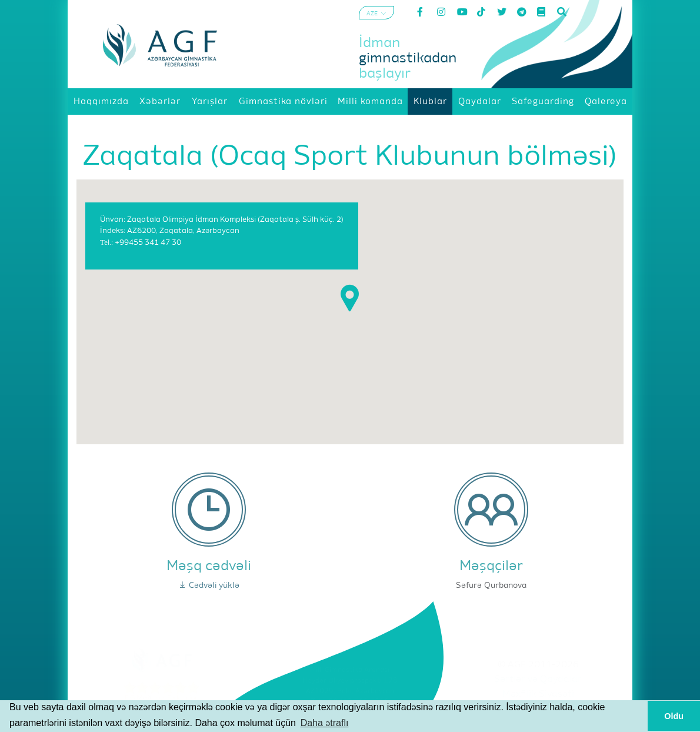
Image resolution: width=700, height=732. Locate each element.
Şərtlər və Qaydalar (538, 680)
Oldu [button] (674, 716)
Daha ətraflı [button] (325, 723)
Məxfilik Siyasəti (538, 694)
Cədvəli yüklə (209, 585)
